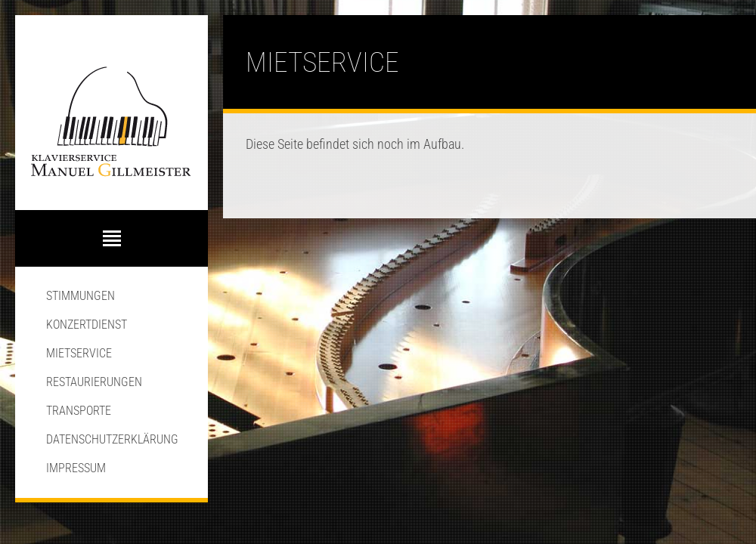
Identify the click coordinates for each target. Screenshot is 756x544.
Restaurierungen (94, 382)
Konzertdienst (87, 325)
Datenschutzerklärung (112, 439)
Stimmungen (81, 296)
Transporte (79, 411)
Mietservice (79, 353)
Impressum (76, 468)
